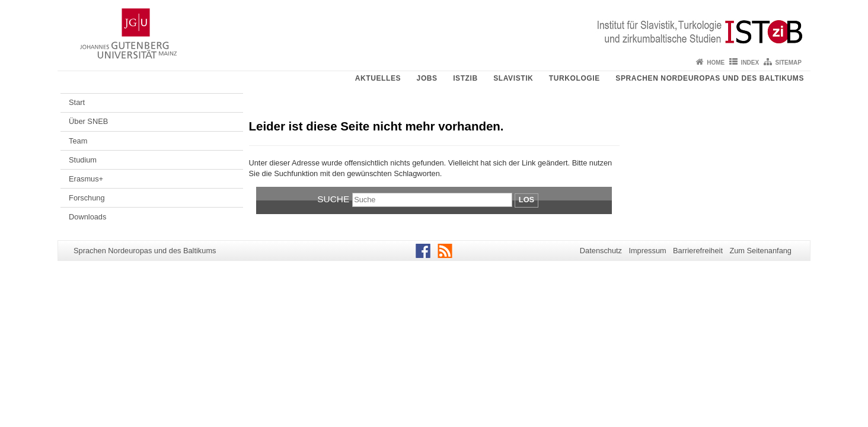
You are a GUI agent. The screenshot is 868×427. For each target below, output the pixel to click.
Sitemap (789, 63)
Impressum (647, 251)
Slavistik (513, 78)
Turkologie (575, 78)
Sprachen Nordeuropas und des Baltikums (710, 78)
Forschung (87, 198)
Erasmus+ (86, 179)
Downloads (87, 217)
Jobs (427, 78)
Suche (333, 199)
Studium (83, 160)
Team (78, 141)
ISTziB (465, 78)
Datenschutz (601, 251)
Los (526, 200)
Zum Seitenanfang (760, 251)
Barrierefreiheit (698, 251)
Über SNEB (88, 121)
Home (716, 63)
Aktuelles (378, 78)
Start (77, 102)
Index (750, 63)
